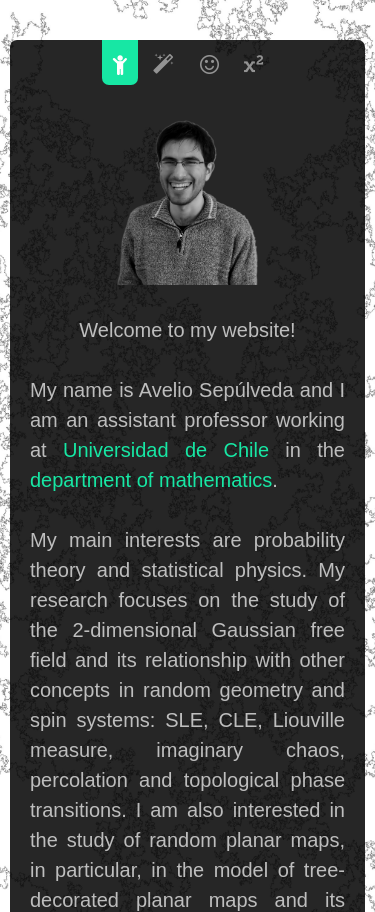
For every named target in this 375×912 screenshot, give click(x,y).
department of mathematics (151, 480)
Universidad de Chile (166, 450)
